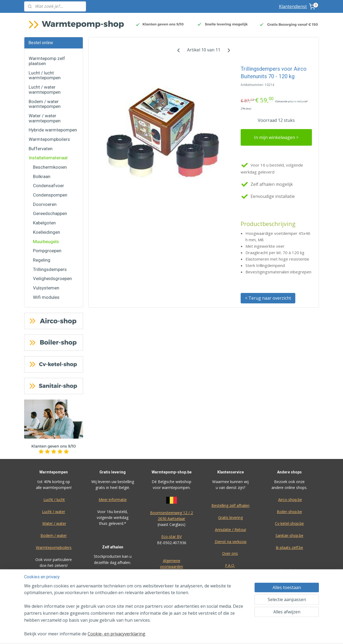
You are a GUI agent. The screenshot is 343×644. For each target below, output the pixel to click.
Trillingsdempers (50, 269)
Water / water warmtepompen (45, 118)
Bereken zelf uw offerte (289, 598)
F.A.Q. (230, 565)
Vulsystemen (46, 288)
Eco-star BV (171, 536)
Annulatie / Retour (231, 530)
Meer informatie (113, 500)
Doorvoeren (45, 204)
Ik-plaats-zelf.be (289, 547)
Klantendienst (293, 6)
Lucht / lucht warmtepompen (45, 75)
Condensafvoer (49, 186)
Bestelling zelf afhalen (230, 505)
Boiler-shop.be (289, 512)
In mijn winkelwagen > (276, 137)
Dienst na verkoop (231, 542)
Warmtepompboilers (49, 139)
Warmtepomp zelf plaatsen (47, 61)
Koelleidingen (46, 232)
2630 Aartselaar (171, 519)
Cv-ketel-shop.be (289, 523)
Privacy (230, 577)
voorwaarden (171, 566)
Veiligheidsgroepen (52, 278)
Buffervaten (41, 149)
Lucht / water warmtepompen (45, 90)
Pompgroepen (47, 251)
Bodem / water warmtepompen (45, 104)
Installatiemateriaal (48, 158)
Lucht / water (54, 512)
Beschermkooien (50, 167)
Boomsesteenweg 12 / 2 (171, 513)
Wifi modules (46, 297)
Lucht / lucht (54, 500)
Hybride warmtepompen (53, 130)
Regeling (42, 260)
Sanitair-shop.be (289, 535)
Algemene (172, 561)
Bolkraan (42, 176)
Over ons (230, 553)
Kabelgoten (44, 223)
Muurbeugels (46, 242)
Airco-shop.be (290, 500)
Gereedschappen (50, 213)
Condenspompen (50, 195)
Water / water (54, 523)
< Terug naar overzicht (268, 298)
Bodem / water (54, 535)
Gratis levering (230, 517)
